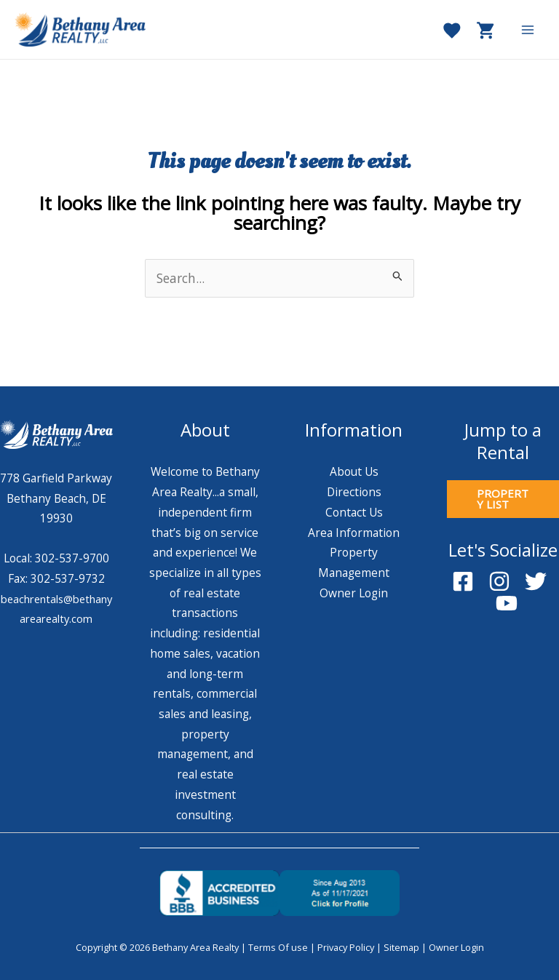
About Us (354, 471)
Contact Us (354, 512)
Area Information (354, 533)
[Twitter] (536, 581)
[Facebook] (463, 581)
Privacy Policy (346, 947)
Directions (354, 492)
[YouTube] (507, 603)
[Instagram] (499, 581)
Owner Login (354, 593)
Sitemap (401, 947)
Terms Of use (278, 947)
